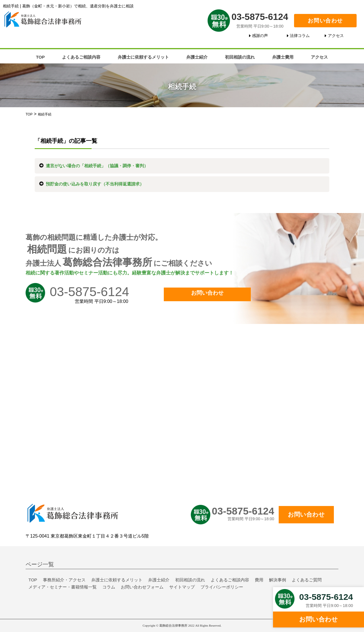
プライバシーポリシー (222, 587)
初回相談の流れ (240, 57)
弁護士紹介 (197, 57)
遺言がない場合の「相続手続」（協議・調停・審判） (97, 166)
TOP (41, 57)
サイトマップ (182, 587)
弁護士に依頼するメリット (143, 57)
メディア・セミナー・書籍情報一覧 (63, 587)
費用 (259, 580)
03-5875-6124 (260, 16)
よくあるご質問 (307, 580)
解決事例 (278, 580)
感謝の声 (260, 36)
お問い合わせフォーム (142, 587)
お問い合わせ (325, 21)
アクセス (336, 36)
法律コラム (300, 36)
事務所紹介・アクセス (64, 580)
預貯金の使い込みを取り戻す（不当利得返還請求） (95, 184)
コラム (109, 587)
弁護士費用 (283, 57)
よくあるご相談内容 (81, 57)
